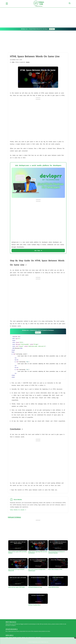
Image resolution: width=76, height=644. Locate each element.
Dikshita (28, 62)
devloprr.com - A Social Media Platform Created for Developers (38, 332)
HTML (13, 62)
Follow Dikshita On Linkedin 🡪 (18, 510)
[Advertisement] (38, 17)
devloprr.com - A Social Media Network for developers (38, 29)
